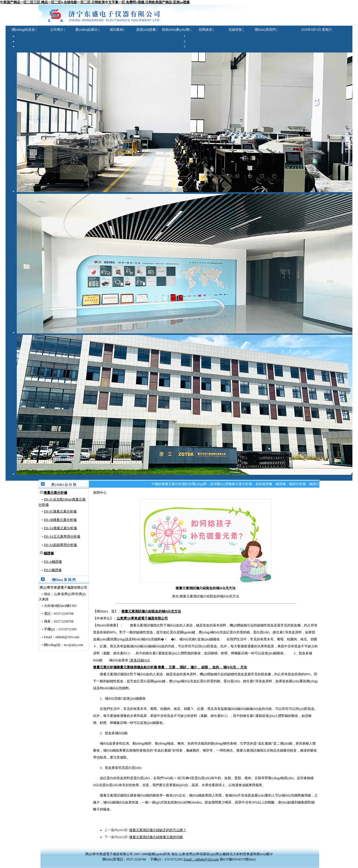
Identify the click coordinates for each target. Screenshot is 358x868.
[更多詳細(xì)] (139, 660)
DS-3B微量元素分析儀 (60, 520)
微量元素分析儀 (55, 493)
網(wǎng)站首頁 (23, 30)
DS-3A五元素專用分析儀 (62, 536)
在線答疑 (235, 30)
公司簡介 (57, 30)
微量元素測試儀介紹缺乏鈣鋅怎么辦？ (158, 830)
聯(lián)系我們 (265, 30)
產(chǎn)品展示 (86, 30)
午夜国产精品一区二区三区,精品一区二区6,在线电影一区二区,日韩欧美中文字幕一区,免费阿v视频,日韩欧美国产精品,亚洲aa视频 (95, 2)
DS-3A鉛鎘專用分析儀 (60, 545)
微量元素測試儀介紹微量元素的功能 (156, 837)
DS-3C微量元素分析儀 (60, 511)
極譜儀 (49, 553)
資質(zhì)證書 (146, 30)
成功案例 (116, 30)
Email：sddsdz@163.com (201, 859)
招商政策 (206, 30)
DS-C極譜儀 (53, 570)
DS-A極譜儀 (53, 562)
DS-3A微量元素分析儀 (60, 528)
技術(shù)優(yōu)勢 (176, 30)
